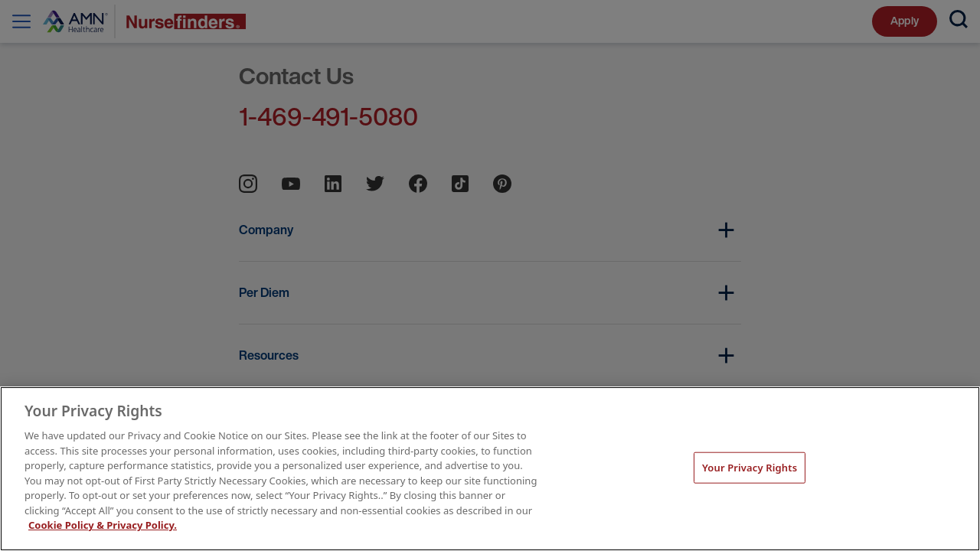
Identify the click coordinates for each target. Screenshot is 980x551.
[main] (490, 469)
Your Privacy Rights (750, 467)
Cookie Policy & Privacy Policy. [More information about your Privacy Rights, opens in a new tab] (103, 525)
